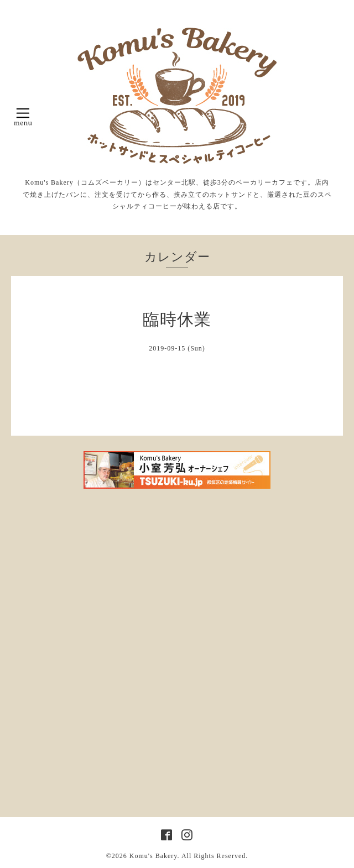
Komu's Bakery (153, 856)
